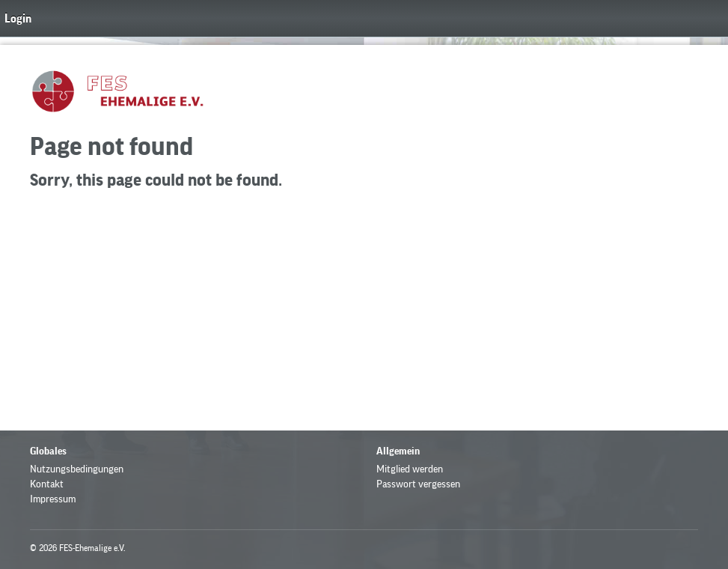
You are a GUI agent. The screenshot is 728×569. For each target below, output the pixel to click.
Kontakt (47, 484)
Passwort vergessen (418, 484)
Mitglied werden (410, 469)
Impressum (53, 499)
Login (18, 19)
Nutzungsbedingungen (77, 469)
